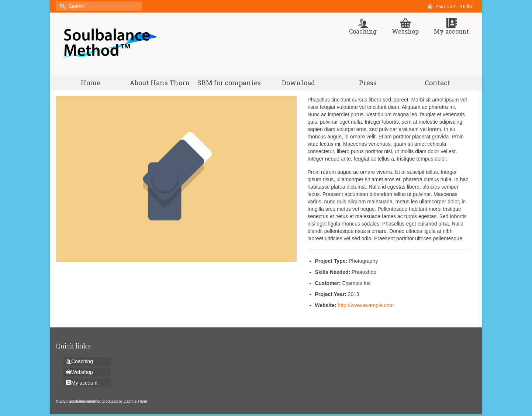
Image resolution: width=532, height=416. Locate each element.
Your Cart (450, 6)
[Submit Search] (61, 6)
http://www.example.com (366, 305)
